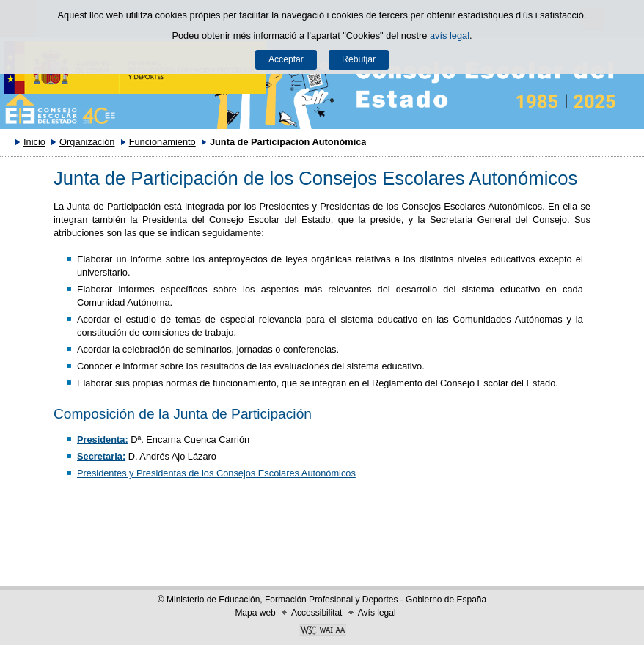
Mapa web (255, 613)
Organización (87, 142)
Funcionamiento (162, 142)
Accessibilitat (316, 613)
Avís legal (377, 613)
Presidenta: (103, 439)
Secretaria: (101, 456)
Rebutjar (359, 59)
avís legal (450, 36)
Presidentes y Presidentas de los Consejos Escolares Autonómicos (216, 473)
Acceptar (286, 59)
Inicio (34, 142)
